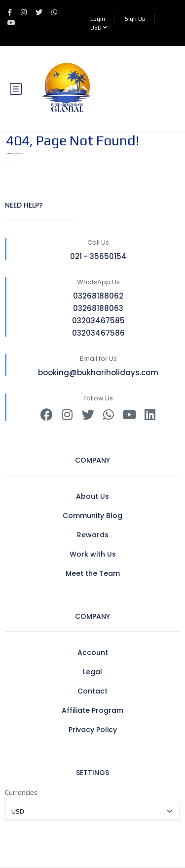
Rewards (93, 535)
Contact (92, 691)
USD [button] (99, 28)
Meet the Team (93, 573)
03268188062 (98, 296)
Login (98, 19)
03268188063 (98, 308)
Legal (92, 672)
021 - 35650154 (98, 256)
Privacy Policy (93, 730)
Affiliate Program (92, 710)
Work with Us (93, 554)
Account (93, 652)
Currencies (21, 792)
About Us (92, 496)
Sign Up (135, 19)
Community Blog (92, 516)
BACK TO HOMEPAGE (10, 162)
